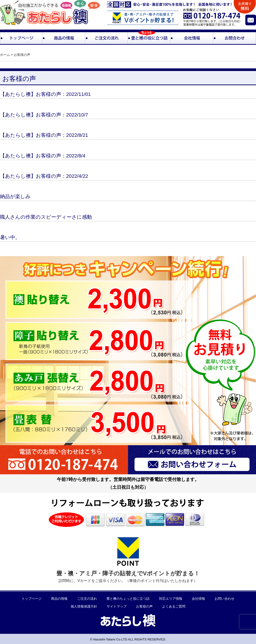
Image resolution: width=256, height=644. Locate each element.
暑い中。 (10, 237)
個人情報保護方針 (84, 606)
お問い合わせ (224, 599)
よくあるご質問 (174, 606)
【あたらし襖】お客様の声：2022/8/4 (43, 156)
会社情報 (198, 599)
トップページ (32, 599)
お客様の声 (144, 606)
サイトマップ (117, 606)
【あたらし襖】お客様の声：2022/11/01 (45, 94)
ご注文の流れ (87, 599)
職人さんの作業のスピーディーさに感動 (46, 217)
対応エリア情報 (171, 599)
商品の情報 (59, 599)
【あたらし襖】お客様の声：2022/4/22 (44, 176)
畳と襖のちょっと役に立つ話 (128, 599)
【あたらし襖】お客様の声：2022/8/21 (44, 135)
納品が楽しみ (15, 196)
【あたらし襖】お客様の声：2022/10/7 (44, 115)
